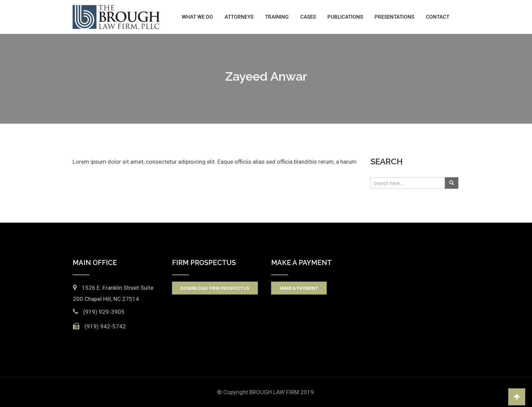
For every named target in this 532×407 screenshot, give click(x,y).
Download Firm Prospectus (215, 288)
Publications (345, 17)
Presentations (394, 17)
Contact (438, 17)
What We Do (197, 17)
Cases (308, 17)
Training (277, 17)
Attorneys (239, 17)
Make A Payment (299, 288)
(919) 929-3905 (104, 312)
